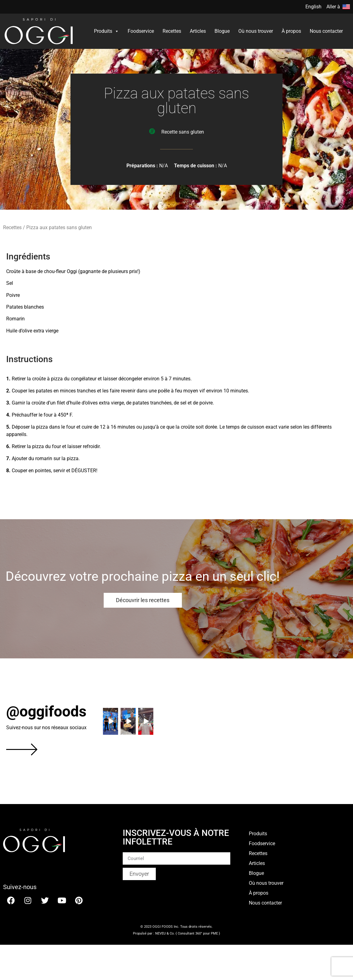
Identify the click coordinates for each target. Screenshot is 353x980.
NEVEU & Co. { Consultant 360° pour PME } (188, 933)
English (313, 7)
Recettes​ (172, 31)
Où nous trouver (256, 31)
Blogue (222, 31)
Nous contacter (326, 31)
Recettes (12, 227)
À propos (291, 31)
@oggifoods (46, 711)
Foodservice (141, 31)
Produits (106, 31)
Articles (198, 31)
